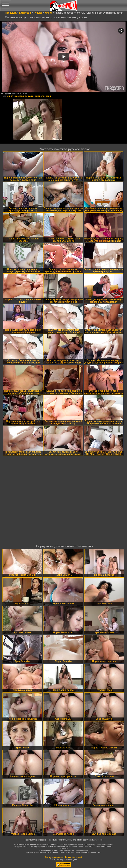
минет (10, 96)
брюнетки (40, 96)
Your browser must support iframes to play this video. (64, 57)
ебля (48, 96)
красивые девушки (24, 96)
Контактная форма (54, 857)
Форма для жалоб (74, 857)
